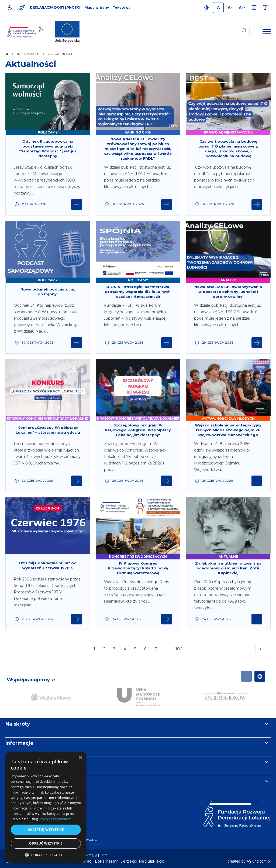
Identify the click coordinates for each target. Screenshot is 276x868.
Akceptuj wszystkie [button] (46, 830)
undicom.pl (259, 861)
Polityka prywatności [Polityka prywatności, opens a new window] (56, 819)
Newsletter (20, 762)
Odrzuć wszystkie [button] (46, 843)
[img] (67, 32)
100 (180, 650)
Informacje (19, 743)
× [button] (80, 758)
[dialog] (46, 807)
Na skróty (18, 724)
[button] (46, 855)
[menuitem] (96, 856)
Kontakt (16, 781)
